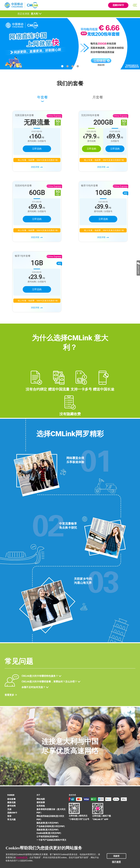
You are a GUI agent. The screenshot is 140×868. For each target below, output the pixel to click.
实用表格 (41, 806)
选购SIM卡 (118, 5)
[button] (62, 66)
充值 (9, 809)
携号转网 (11, 806)
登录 (9, 816)
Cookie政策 (22, 857)
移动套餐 (11, 799)
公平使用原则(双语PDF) (48, 836)
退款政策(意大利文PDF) (48, 830)
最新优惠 (11, 802)
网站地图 (41, 799)
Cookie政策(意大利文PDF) (49, 833)
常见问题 (11, 819)
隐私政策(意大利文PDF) (48, 823)
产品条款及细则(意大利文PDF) (51, 826)
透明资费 (41, 802)
